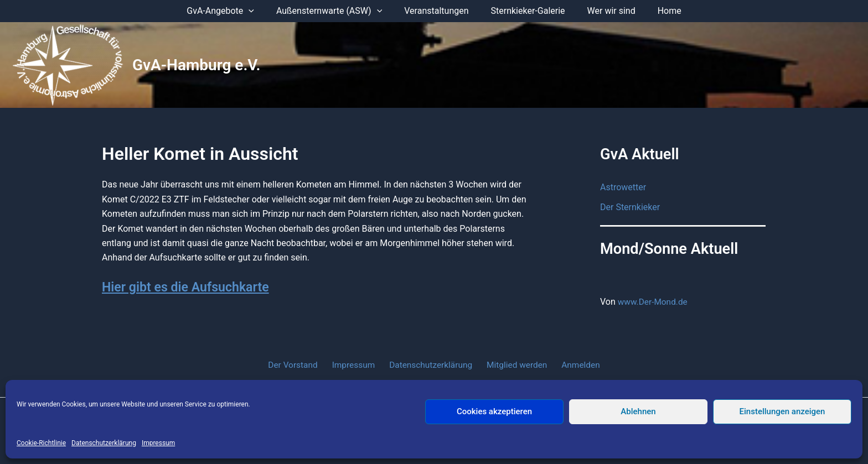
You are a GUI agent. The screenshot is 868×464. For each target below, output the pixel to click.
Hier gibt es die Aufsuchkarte (188, 287)
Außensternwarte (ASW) (336, 11)
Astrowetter (623, 187)
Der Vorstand (300, 365)
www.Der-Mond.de (654, 302)
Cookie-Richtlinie (41, 443)
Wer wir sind (605, 11)
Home (658, 11)
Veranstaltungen (438, 11)
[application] (260, 11)
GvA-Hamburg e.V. (197, 65)
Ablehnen (638, 411)
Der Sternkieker (630, 207)
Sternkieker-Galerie (526, 11)
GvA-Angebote (231, 11)
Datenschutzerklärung (104, 443)
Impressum (158, 443)
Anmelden (574, 365)
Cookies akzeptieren (494, 411)
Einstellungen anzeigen (782, 411)
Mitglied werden (514, 365)
